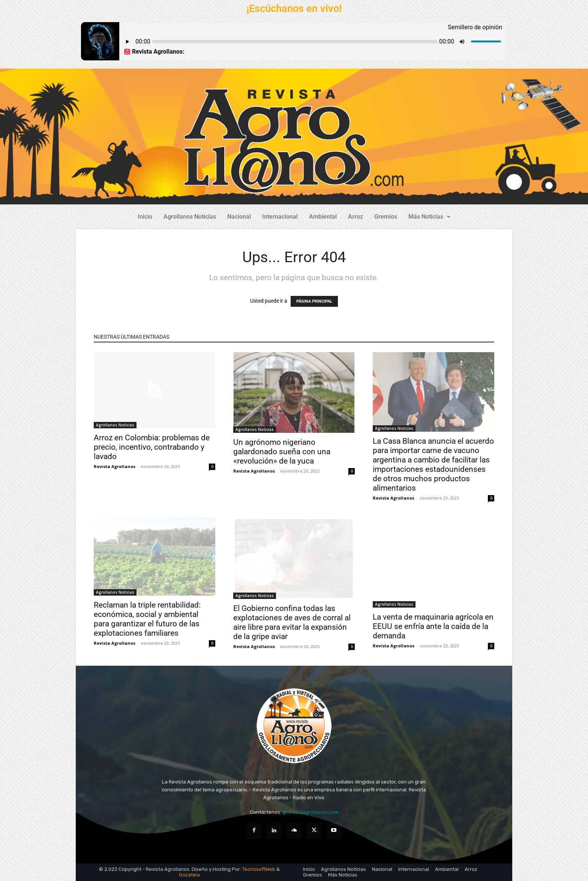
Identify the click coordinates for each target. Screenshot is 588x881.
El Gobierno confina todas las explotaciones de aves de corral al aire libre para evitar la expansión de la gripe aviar (292, 622)
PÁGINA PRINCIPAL (314, 301)
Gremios (386, 217)
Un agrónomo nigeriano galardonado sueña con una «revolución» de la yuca (282, 452)
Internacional (280, 217)
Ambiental (323, 217)
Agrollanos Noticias (190, 217)
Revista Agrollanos (115, 466)
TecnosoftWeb (259, 869)
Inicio (145, 217)
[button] (429, 217)
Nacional (239, 217)
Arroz (355, 217)
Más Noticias (429, 217)
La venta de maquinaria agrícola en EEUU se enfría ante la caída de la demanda (433, 626)
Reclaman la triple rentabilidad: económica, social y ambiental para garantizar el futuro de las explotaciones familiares (147, 619)
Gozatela (189, 875)
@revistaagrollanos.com (310, 812)
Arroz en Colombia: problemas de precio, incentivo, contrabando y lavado (152, 447)
